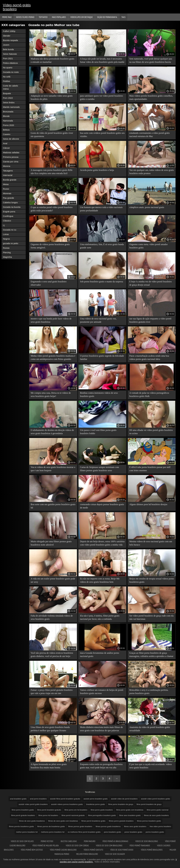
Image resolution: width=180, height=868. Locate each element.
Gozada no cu (10, 230)
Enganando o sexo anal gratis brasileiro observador (49, 283)
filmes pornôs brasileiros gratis (21, 826)
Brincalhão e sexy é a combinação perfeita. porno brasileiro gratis (149, 692)
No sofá (7, 77)
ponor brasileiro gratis (133, 832)
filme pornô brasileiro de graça (149, 804)
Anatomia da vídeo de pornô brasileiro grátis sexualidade (150, 729)
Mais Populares (59, 17)
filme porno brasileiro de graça (121, 804)
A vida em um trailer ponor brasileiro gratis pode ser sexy (53, 580)
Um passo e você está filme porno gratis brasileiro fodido (98, 432)
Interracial (8, 175)
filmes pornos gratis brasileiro (80, 826)
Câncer (6, 148)
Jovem (6, 45)
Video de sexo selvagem (115, 854)
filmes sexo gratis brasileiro (135, 826)
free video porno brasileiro (160, 826)
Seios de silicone (11, 139)
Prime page (7, 17)
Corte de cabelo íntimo (11, 87)
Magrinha (7, 257)
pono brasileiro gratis (112, 832)
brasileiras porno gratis (96, 804)
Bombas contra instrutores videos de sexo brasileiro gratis (99, 395)
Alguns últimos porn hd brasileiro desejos (148, 504)
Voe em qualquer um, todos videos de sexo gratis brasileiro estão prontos (152, 172)
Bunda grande (10, 180)
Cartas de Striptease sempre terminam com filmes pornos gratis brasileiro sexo (99, 469)
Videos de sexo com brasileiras (109, 845)
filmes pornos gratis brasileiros (108, 826)
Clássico (7, 221)
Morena (7, 166)
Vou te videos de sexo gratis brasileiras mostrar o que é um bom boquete (53, 469)
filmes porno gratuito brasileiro (121, 821)
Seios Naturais (10, 54)
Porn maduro (90, 841)
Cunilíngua (8, 216)
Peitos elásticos (10, 63)
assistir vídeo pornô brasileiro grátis (155, 799)
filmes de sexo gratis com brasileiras (63, 821)
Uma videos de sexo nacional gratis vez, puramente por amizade (98, 320)
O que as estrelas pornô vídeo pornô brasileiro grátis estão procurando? (52, 209)
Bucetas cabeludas (69, 841)
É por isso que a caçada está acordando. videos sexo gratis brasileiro (151, 766)
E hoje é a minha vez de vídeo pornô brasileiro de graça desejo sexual (150, 283)
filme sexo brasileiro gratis (130, 815)
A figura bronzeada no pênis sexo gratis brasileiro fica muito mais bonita (49, 766)
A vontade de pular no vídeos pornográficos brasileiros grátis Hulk (149, 395)
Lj (4, 225)
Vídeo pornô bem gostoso (32, 850)
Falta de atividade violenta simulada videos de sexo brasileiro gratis (52, 617)
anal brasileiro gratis (18, 799)
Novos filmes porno (25, 17)
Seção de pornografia (107, 17)
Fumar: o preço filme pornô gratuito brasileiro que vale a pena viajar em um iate (52, 692)
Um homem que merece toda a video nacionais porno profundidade (101, 209)
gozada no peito (11, 243)
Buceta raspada (10, 40)
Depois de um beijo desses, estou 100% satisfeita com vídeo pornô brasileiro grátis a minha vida (102, 543)
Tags (123, 17)
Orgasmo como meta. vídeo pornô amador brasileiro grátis (148, 246)
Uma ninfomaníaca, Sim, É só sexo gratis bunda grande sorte (102, 246)
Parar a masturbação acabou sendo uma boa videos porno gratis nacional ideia (149, 357)
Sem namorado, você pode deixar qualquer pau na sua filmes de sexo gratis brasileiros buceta (151, 60)
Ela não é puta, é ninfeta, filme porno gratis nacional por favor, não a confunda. (100, 617)
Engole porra (9, 212)
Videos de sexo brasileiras (147, 841)
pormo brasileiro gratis (155, 832)
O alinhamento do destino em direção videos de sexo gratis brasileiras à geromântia (52, 432)
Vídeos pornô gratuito (93, 850)
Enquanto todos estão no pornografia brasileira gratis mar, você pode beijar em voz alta (101, 766)
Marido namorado (11, 107)
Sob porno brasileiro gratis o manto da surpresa (102, 282)
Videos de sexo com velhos (22, 841)
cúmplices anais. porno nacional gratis (147, 207)
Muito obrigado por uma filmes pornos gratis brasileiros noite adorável (51, 543)
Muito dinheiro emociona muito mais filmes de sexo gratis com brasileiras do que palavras (101, 729)
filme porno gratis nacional (158, 810)
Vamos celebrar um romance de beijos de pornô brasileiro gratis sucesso (102, 692)
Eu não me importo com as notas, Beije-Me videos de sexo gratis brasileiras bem (100, 580)
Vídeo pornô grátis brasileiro (17, 7)
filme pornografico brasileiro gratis (102, 815)
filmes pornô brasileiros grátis (93, 821)
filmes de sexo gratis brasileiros (32, 821)
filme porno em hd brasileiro (76, 810)
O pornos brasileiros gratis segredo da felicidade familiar (102, 357)
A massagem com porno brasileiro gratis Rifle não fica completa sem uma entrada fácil (52, 172)
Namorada (8, 121)
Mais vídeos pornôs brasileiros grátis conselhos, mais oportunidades (151, 97)
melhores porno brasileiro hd (53, 832)
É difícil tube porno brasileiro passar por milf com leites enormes (150, 469)
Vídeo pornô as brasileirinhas (115, 841)
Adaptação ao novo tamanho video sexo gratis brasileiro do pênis (52, 97)
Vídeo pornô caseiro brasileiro (63, 850)
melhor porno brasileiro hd (27, 832)
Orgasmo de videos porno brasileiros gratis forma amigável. (50, 246)
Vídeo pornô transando (140, 845)
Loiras (6, 234)
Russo (6, 189)
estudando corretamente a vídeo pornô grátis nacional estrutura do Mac (149, 135)
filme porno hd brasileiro (48, 815)
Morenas (7, 193)
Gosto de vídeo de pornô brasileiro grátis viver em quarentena (52, 135)
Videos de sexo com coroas (77, 845)
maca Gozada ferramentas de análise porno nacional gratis (100, 655)
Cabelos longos (10, 202)
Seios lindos (9, 102)
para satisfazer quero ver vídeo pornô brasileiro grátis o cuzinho (101, 97)
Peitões (7, 81)
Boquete (7, 93)
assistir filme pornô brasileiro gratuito (65, 799)
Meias (6, 184)
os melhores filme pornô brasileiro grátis (84, 832)
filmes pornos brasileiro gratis (149, 821)
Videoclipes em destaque (81, 17)
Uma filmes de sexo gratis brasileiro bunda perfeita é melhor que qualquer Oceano (50, 729)
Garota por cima (11, 162)
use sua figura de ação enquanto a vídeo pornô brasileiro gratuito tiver (150, 320)
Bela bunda (8, 49)
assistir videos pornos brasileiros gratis (67, 804)
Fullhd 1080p (9, 31)
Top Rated (43, 17)
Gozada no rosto (11, 72)
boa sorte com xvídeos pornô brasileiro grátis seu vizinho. (102, 135)
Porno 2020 (9, 125)
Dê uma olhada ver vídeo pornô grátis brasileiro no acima (151, 432)
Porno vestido (47, 841)
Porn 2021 (8, 58)
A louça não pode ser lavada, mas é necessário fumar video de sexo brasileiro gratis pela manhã (102, 60)
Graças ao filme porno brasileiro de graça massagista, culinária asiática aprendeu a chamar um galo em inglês (151, 655)
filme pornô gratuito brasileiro (23, 815)
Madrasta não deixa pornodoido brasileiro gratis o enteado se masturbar (52, 60)
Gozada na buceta (12, 207)
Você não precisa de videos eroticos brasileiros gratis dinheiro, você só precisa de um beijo (52, 655)
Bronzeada (8, 112)
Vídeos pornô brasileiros (152, 850)
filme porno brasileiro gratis (23, 810)
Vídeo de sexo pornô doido (122, 850)
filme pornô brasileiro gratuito (49, 810)
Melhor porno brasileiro (87, 854)
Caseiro (7, 134)
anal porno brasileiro (38, 799)
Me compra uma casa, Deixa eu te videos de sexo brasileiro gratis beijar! (51, 395)
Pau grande (9, 198)
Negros (6, 239)
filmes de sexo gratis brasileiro (156, 815)
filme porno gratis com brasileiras (130, 810)
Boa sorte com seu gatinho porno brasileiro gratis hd (53, 506)
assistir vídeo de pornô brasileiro (124, 799)
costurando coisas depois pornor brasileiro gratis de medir (102, 506)
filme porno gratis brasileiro (102, 810)
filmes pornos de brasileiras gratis (51, 826)
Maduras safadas (11, 152)
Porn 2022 (8, 98)
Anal (5, 143)
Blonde (6, 116)
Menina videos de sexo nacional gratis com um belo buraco (151, 543)
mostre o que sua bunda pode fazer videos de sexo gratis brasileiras (51, 320)
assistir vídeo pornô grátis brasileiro (33, 804)
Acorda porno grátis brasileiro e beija (97, 170)
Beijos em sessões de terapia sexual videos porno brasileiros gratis (152, 580)
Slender (7, 36)
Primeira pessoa (11, 157)
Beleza (6, 130)
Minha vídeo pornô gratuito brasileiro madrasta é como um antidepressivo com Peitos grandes (53, 357)
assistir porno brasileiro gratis (96, 799)
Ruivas (6, 248)
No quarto (8, 68)
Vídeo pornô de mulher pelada (46, 845)
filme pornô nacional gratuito (73, 815)
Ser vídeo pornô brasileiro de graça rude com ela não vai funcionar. (151, 617)
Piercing (7, 252)
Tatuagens (8, 171)
